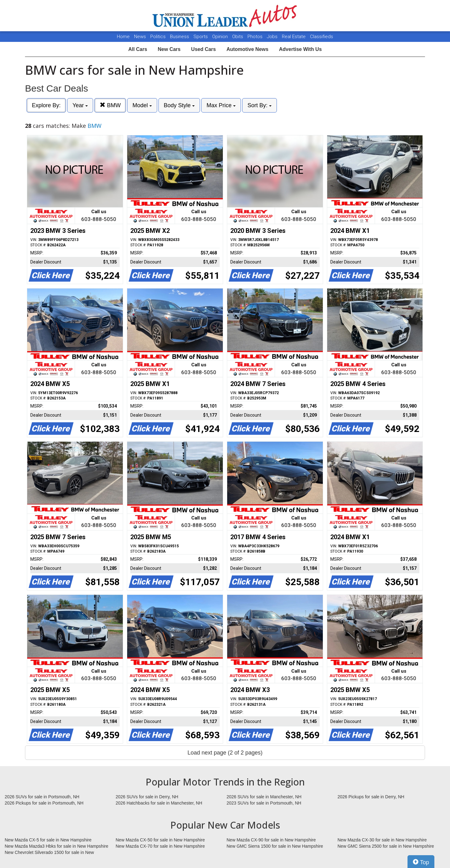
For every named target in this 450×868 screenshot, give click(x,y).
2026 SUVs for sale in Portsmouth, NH (42, 797)
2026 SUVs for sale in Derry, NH (147, 797)
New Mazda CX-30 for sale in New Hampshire (382, 840)
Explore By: (46, 105)
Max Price (221, 105)
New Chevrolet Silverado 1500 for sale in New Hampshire (49, 853)
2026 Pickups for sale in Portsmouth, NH (44, 803)
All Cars (137, 49)
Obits (238, 37)
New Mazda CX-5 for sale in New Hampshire (48, 840)
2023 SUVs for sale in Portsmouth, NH (264, 803)
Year (80, 105)
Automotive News (247, 49)
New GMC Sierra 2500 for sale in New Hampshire (386, 846)
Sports (201, 37)
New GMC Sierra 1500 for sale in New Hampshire (275, 846)
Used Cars (204, 49)
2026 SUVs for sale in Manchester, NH (264, 797)
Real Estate (294, 37)
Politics (158, 37)
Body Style (179, 105)
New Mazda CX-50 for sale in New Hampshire (160, 840)
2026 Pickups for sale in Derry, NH (371, 797)
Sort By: (260, 105)
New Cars (169, 49)
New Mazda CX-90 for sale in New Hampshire (271, 840)
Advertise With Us (300, 49)
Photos (256, 37)
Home (123, 37)
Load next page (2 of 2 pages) (225, 753)
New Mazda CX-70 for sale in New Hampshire (160, 846)
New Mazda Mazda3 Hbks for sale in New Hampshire (56, 846)
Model (142, 105)
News (140, 37)
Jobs (273, 37)
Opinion (221, 37)
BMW (110, 105)
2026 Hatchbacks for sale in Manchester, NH (159, 803)
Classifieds (322, 37)
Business (180, 37)
